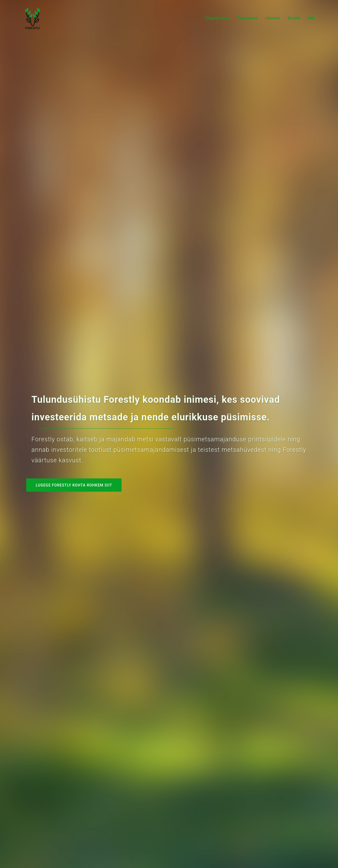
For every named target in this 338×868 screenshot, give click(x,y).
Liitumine (273, 18)
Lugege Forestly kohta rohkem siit (74, 485)
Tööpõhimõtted (217, 18)
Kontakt (294, 18)
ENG (311, 18)
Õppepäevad (247, 18)
